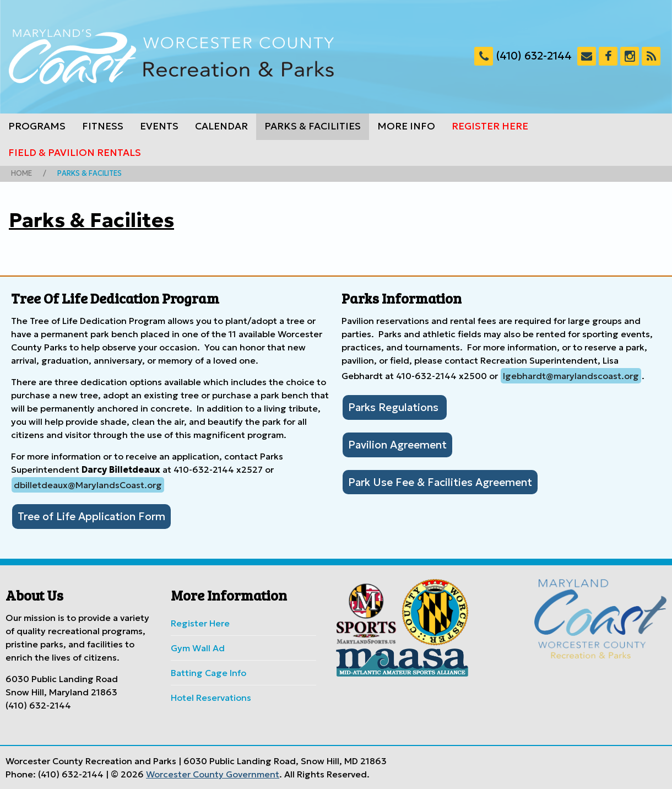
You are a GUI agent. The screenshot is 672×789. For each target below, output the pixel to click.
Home (21, 174)
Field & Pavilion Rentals (75, 153)
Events (159, 126)
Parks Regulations (395, 407)
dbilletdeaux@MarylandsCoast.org (88, 485)
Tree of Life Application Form (91, 516)
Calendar (221, 126)
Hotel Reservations (211, 698)
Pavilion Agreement (397, 445)
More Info (406, 126)
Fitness (103, 126)
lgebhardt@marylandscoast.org (571, 376)
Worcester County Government (213, 774)
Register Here (490, 126)
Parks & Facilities (313, 126)
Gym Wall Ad (198, 648)
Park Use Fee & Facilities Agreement (440, 482)
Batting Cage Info (208, 673)
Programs (37, 126)
